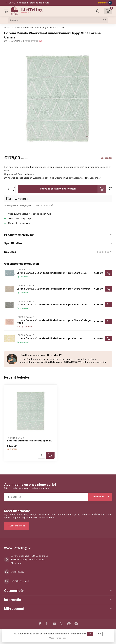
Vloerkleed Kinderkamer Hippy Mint (29, 441)
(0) (41, 41)
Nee (99, 634)
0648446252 (71, 362)
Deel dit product (44, 205)
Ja (90, 634)
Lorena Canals (13, 41)
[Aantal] (41, 455)
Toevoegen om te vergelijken (18, 205)
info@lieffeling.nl (51, 362)
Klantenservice (17, 526)
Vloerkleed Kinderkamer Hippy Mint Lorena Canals (40, 28)
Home (7, 28)
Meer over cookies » (58, 638)
